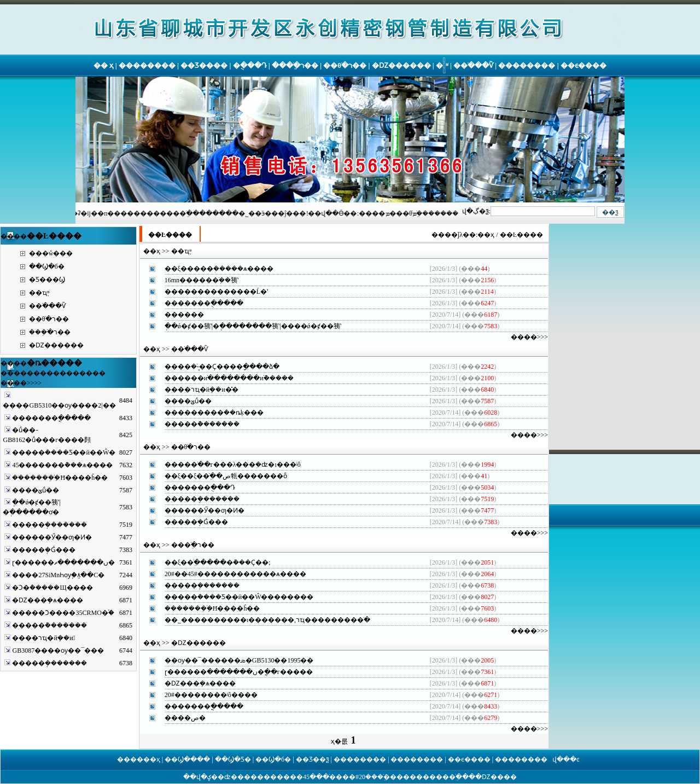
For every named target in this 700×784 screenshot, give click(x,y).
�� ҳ (103, 65)
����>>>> (21, 383)
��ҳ (486, 235)
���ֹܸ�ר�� (295, 65)
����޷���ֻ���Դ (200, 487)
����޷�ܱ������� (49, 525)
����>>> (529, 337)
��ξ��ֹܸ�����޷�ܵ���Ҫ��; (218, 562)
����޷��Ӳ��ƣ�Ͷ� (52, 537)
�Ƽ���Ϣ (47, 280)
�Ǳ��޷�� (496, 777)
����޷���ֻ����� (204, 303)
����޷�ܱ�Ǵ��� (44, 550)
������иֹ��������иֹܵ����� (229, 378)
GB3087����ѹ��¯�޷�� (58, 651)
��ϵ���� (584, 65)
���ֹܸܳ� (380, 777)
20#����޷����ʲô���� (211, 695)
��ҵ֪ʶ (39, 293)
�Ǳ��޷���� (401, 65)
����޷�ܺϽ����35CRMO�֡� (63, 613)
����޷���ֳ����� (51, 418)
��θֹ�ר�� (345, 65)
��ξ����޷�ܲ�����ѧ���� (219, 269)
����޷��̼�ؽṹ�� (36, 490)
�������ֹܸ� (436, 777)
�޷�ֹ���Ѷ (473, 65)
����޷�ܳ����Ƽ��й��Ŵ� (64, 452)
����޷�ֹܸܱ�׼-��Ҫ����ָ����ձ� (222, 367)
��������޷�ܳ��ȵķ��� (214, 413)
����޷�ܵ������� (49, 625)
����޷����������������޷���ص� (185, 718)
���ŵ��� (51, 253)
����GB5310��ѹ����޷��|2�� (59, 405)
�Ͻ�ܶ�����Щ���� (52, 588)
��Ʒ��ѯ (313, 759)
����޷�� (184, 315)
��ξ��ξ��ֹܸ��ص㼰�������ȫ (226, 476)
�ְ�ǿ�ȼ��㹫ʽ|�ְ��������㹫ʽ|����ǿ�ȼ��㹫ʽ (253, 326)
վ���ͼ (566, 759)
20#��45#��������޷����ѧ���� (235, 574)
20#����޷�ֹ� (344, 777)
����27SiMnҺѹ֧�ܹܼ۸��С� (58, 575)
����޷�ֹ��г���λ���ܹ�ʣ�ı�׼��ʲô (233, 464)
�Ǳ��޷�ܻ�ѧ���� (48, 600)
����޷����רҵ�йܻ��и (43, 638)
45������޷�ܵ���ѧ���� (62, 465)
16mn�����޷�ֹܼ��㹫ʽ (202, 280)
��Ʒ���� (204, 65)
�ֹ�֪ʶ (442, 65)
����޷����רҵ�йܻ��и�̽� (202, 390)
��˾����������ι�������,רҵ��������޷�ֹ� (267, 620)
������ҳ (139, 759)
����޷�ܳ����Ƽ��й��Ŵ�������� (239, 597)
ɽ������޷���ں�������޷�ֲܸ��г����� (239, 672)
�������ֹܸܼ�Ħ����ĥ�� (60, 478)
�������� (147, 65)
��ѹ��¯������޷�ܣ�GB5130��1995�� (239, 660)
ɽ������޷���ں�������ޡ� (63, 562)
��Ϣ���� (187, 759)
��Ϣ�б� (47, 266)
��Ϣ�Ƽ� (233, 759)
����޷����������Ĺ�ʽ (216, 292)
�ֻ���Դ (250, 65)
